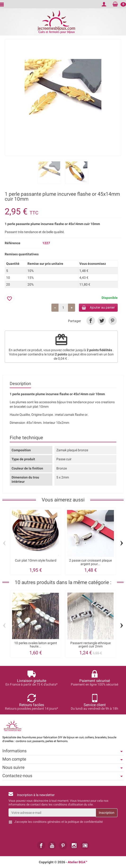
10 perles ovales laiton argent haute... (36, 645)
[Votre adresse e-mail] (52, 813)
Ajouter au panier (98, 308)
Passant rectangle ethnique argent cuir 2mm (90, 645)
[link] (91, 321)
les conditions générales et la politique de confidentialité (65, 822)
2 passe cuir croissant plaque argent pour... (90, 562)
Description (20, 384)
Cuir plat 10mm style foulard (36, 560)
